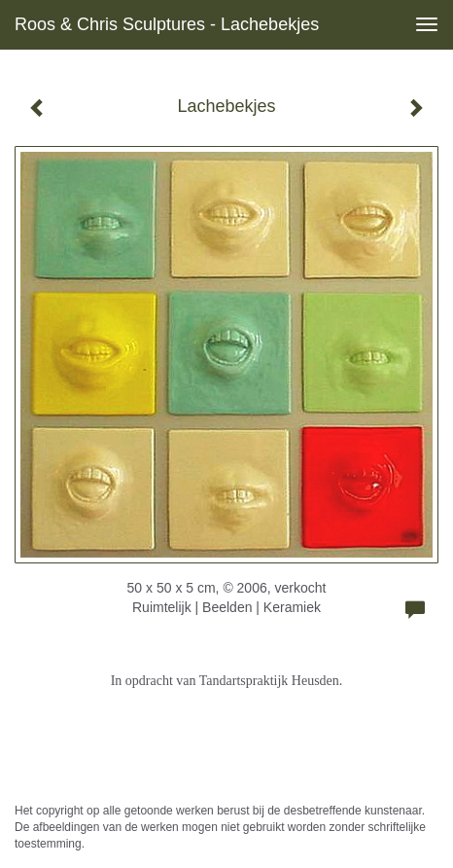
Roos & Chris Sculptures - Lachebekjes (167, 24)
